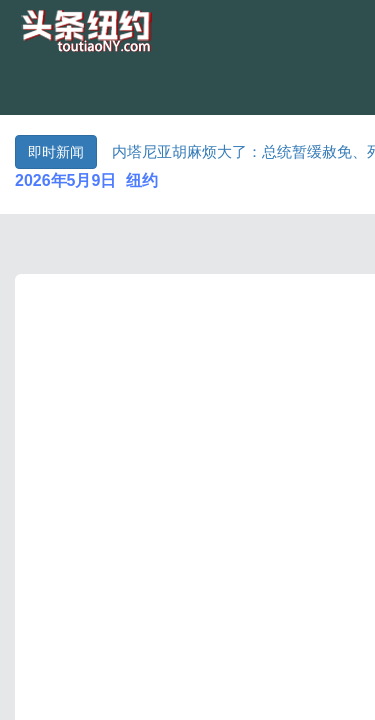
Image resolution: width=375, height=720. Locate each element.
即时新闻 (56, 152)
